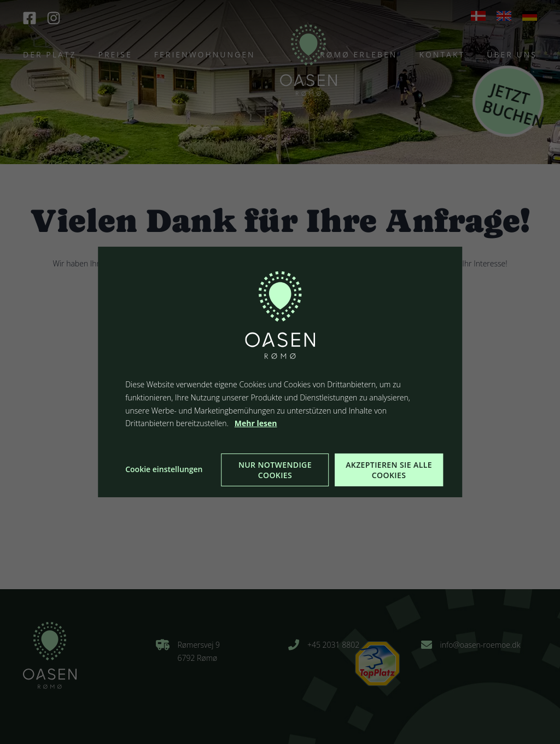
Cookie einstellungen (164, 469)
